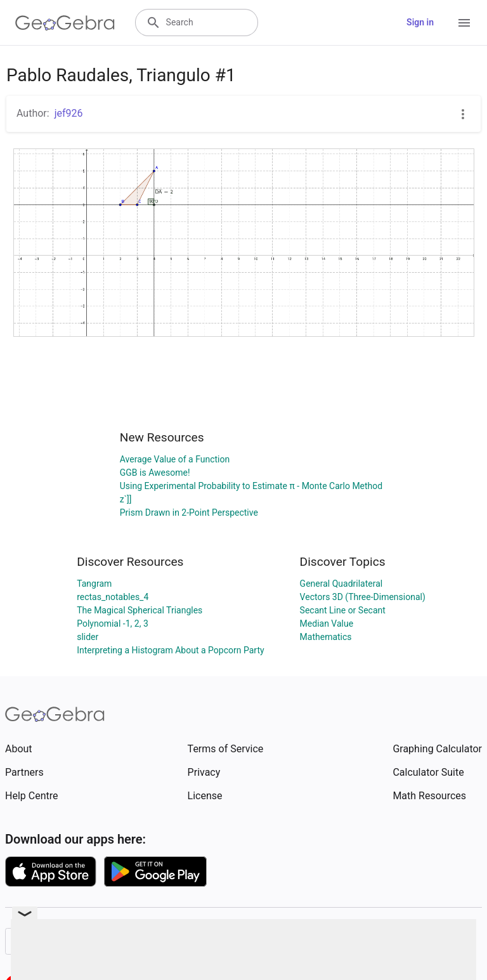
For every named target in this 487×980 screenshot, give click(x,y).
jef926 (69, 113)
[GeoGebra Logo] (65, 23)
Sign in (420, 22)
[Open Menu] (464, 23)
